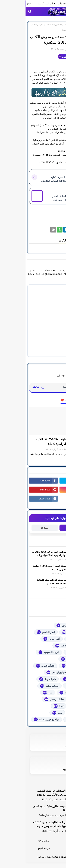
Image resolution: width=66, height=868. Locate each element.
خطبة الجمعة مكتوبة (46, 693)
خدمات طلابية (49, 686)
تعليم (54, 672)
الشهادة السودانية (47, 666)
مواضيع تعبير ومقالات (21, 719)
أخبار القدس (50, 639)
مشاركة (19, 528)
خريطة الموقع (18, 848)
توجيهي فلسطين (48, 679)
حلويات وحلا (22, 679)
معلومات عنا (18, 841)
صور (22, 693)
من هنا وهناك (50, 719)
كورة (33, 706)
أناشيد (35, 646)
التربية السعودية (23, 652)
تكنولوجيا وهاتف (31, 672)
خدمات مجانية (24, 686)
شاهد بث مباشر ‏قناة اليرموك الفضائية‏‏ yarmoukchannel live (29, 582)
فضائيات (52, 699)
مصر (43, 25)
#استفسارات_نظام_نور (45, 625)
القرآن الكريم (20, 666)
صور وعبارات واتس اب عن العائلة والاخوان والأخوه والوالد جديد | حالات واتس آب (27, 554)
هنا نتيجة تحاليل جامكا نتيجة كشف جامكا (25, 808)
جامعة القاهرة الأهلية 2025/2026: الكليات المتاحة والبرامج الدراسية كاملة (35, 442)
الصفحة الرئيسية (55, 25)
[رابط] (33, 93)
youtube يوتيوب (48, 632)
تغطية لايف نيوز (19, 857)
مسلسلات (51, 713)
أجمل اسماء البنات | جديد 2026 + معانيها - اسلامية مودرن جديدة (26, 568)
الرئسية (48, 841)
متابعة (47, 528)
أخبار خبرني (26, 639)
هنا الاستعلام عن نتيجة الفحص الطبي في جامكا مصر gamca (27, 793)
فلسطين (52, 706)
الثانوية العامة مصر (47, 659)
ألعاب (53, 646)
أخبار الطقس (20, 632)
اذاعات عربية (50, 652)
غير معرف (55, 49)
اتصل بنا (48, 848)
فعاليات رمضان (29, 699)
